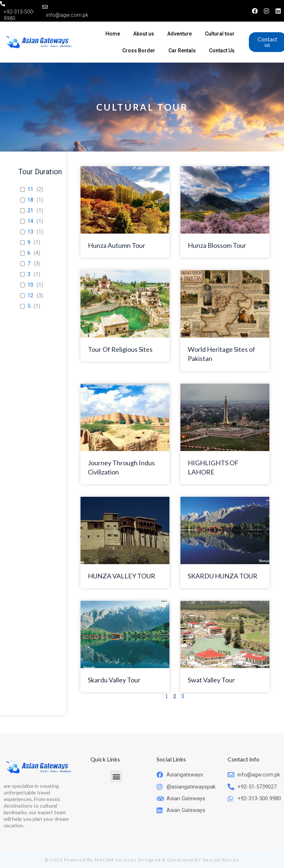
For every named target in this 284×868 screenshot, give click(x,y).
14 (30, 221)
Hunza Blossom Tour (217, 245)
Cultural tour (220, 34)
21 (30, 211)
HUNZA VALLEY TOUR (122, 576)
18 (30, 200)
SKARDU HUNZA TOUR (223, 576)
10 (30, 285)
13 (30, 232)
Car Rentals (182, 51)
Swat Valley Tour (211, 680)
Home (113, 34)
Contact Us (222, 51)
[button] (116, 776)
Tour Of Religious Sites (120, 349)
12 (30, 295)
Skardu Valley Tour (114, 680)
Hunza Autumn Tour (117, 245)
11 (30, 189)
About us (144, 34)
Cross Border (139, 51)
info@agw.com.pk (67, 15)
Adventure (180, 34)
